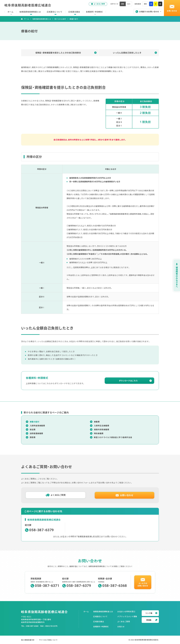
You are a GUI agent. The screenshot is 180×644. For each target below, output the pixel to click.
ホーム (27, 19)
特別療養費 (99, 433)
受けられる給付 (60, 19)
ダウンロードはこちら (128, 381)
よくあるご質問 (97, 4)
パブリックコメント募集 (127, 616)
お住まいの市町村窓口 (126, 611)
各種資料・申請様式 (101, 627)
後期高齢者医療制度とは (42, 19)
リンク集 (151, 613)
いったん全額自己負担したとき (127, 53)
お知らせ (121, 627)
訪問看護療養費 (36, 433)
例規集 (152, 620)
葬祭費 (33, 437)
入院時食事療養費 (37, 426)
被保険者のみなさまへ (174, 275)
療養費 (97, 422)
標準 (145, 4)
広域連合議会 (99, 621)
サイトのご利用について (52, 640)
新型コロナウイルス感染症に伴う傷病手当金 (113, 437)
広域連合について (100, 616)
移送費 (33, 429)
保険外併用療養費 (102, 429)
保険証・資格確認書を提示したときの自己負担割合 (58, 53)
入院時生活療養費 (102, 426)
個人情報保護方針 (28, 640)
